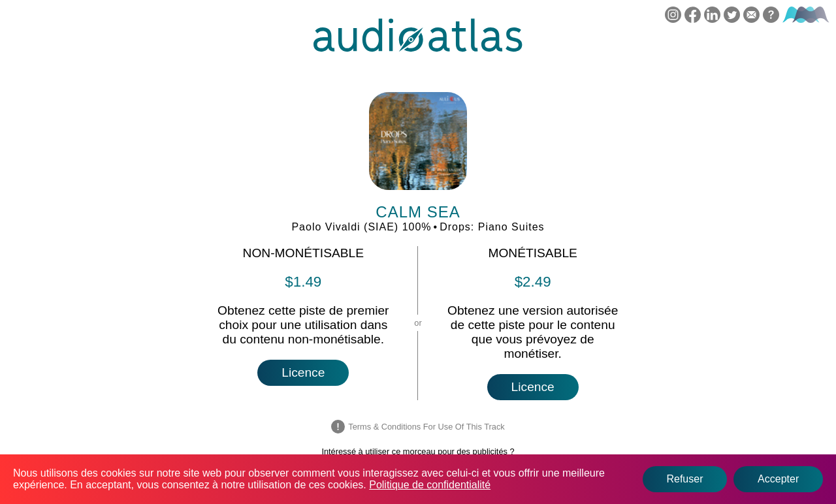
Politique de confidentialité (430, 485)
